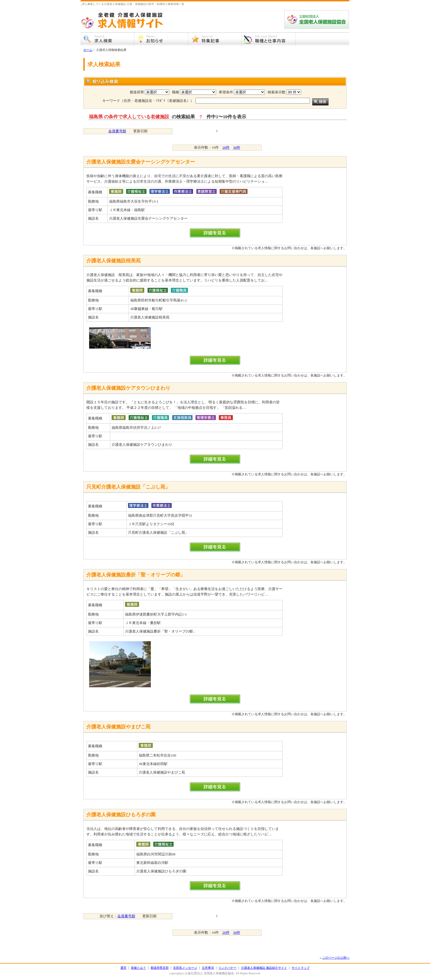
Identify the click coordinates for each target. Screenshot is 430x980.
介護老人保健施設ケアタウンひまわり (128, 388)
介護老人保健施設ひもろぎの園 (121, 815)
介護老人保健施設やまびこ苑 (118, 727)
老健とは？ (138, 968)
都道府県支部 (160, 968)
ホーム (88, 50)
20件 (226, 147)
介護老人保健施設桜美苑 (114, 261)
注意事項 (208, 968)
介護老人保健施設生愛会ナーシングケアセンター (141, 162)
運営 (123, 968)
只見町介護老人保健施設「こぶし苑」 (128, 487)
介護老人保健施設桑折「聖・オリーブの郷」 (136, 575)
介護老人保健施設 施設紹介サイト (264, 968)
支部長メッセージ (185, 968)
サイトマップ (301, 968)
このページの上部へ (336, 958)
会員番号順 (117, 131)
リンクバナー (227, 968)
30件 (237, 147)
